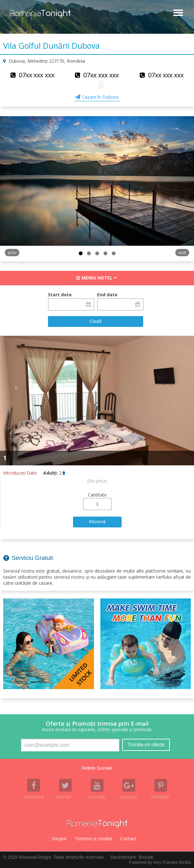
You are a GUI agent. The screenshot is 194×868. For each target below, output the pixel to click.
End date (107, 295)
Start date (60, 295)
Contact (128, 839)
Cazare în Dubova (100, 97)
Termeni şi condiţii (93, 839)
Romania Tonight (97, 824)
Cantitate (97, 495)
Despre (59, 839)
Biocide (146, 857)
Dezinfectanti (123, 857)
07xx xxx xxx (37, 75)
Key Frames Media (172, 862)
